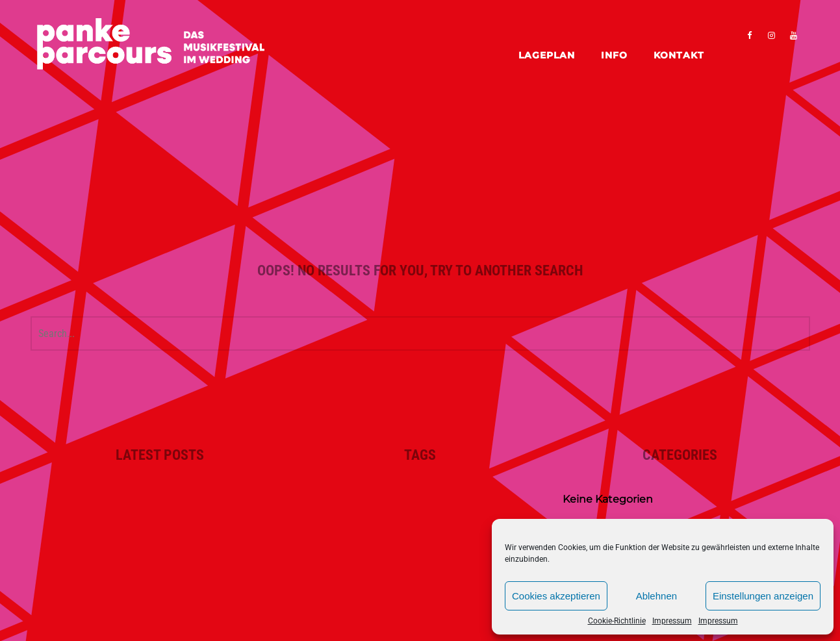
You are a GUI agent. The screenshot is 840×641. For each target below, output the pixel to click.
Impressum (672, 621)
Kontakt (679, 55)
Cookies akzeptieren (556, 596)
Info (614, 55)
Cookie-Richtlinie (617, 621)
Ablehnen (656, 596)
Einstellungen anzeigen (763, 596)
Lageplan (547, 55)
